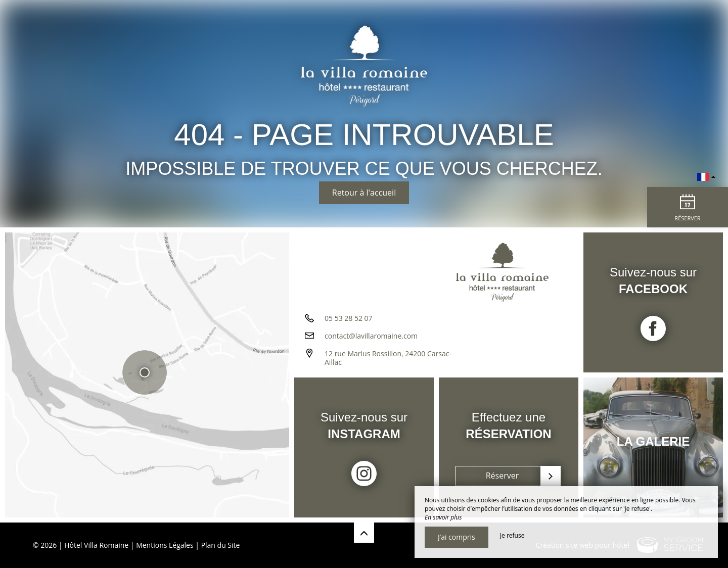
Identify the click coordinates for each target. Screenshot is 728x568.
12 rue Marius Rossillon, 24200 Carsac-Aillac (388, 358)
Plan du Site (221, 545)
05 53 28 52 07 (349, 318)
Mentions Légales (165, 545)
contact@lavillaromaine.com (371, 336)
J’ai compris (457, 537)
